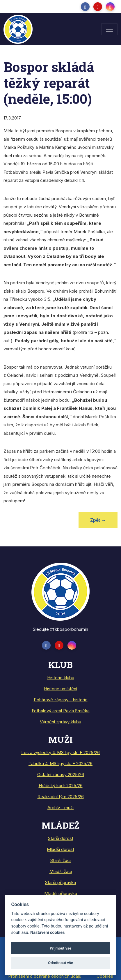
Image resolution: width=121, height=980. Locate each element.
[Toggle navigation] (109, 29)
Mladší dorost (61, 849)
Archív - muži (61, 808)
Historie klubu (61, 678)
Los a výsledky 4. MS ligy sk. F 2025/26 (61, 752)
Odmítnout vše (61, 963)
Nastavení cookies (47, 933)
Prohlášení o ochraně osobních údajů (45, 976)
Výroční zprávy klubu (61, 722)
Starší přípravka (61, 882)
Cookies (105, 976)
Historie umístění (61, 689)
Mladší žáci (61, 871)
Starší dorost (61, 838)
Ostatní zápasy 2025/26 (61, 775)
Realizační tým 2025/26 (61, 797)
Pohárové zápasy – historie (61, 700)
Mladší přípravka (61, 893)
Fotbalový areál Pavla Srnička (61, 711)
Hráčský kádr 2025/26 (61, 786)
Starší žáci (61, 860)
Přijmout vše (61, 948)
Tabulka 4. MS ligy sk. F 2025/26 (61, 763)
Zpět (98, 520)
